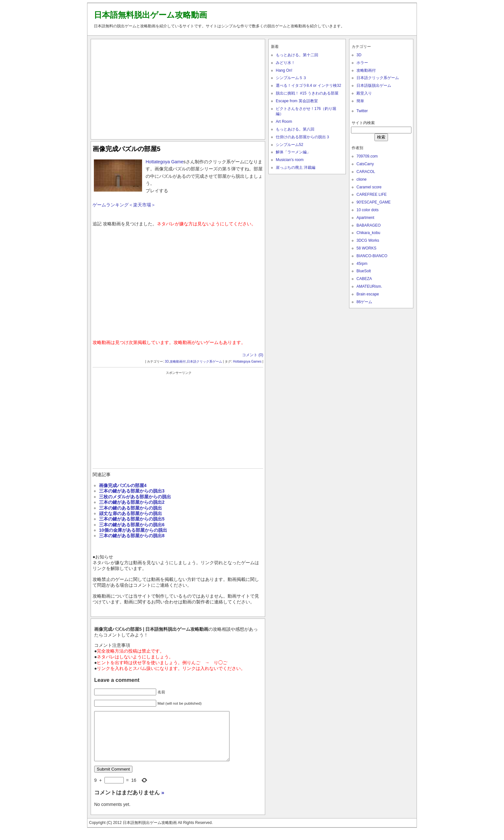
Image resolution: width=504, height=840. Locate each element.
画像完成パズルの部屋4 (123, 485)
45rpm (362, 264)
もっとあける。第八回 (295, 129)
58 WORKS (366, 248)
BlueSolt (364, 271)
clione (361, 179)
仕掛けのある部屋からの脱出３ (303, 137)
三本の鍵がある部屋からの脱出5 (132, 519)
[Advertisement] (178, 88)
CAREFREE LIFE (372, 194)
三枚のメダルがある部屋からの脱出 (135, 497)
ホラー (362, 63)
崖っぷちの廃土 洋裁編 (296, 167)
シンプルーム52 (289, 145)
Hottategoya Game (165, 162)
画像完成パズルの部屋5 (126, 149)
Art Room (284, 122)
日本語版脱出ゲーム (374, 86)
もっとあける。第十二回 (297, 55)
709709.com (367, 156)
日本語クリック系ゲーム (204, 361)
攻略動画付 (178, 361)
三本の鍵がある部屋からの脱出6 (132, 525)
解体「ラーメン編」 (293, 152)
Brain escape (368, 294)
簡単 (360, 101)
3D (167, 361)
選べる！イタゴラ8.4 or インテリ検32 (308, 86)
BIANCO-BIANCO (372, 256)
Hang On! (284, 70)
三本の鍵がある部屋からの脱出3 (132, 491)
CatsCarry (365, 164)
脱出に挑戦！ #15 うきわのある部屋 (307, 93)
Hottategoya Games (247, 361)
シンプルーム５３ (291, 78)
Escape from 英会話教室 (297, 101)
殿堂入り (364, 93)
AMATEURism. (369, 286)
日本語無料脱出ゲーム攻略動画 (150, 15)
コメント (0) (253, 355)
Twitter (362, 111)
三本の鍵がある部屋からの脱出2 (132, 502)
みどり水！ (285, 63)
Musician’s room (290, 160)
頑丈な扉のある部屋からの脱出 (130, 513)
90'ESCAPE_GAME (373, 202)
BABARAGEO (369, 225)
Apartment (365, 218)
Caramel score (369, 187)
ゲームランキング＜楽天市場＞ (124, 205)
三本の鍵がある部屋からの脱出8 (132, 536)
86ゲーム (364, 302)
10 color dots (368, 210)
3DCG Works (368, 240)
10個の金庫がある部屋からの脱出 (133, 530)
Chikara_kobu (368, 233)
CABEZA (364, 279)
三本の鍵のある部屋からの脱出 (130, 508)
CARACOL (366, 172)
